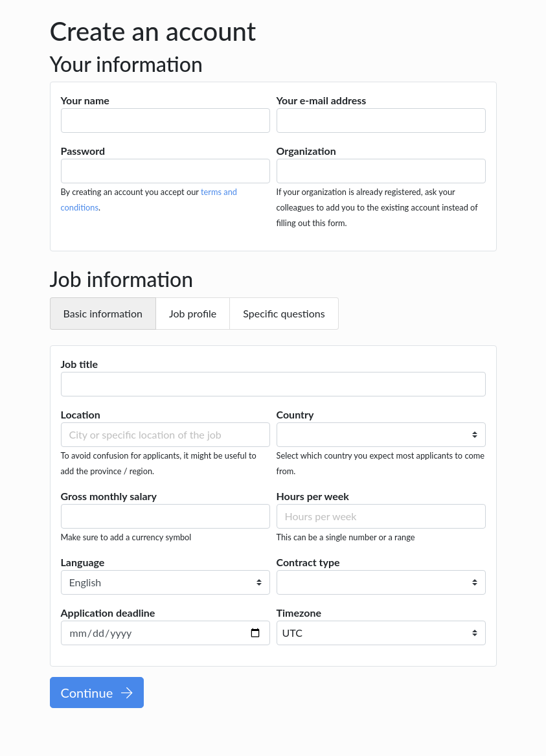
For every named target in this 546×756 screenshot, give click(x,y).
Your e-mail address (322, 100)
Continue (97, 693)
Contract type (308, 562)
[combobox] (381, 633)
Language (83, 562)
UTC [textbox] (292, 633)
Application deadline (108, 613)
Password (83, 151)
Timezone (299, 613)
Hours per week (313, 496)
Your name (85, 100)
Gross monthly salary (109, 496)
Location (81, 414)
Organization (306, 151)
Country (295, 414)
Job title (80, 364)
